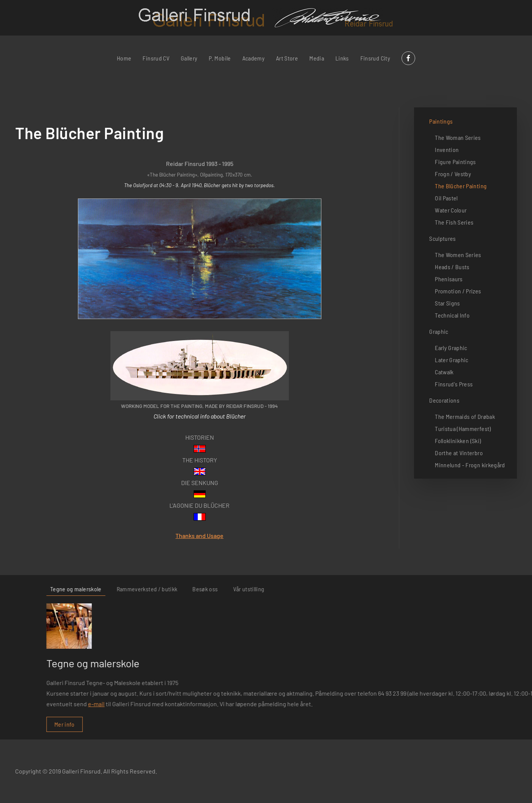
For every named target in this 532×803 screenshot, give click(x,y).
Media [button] (317, 58)
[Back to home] (266, 18)
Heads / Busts (452, 267)
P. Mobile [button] (220, 58)
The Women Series (458, 255)
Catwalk (444, 372)
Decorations (444, 400)
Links (342, 58)
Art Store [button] (287, 58)
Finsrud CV (156, 58)
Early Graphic (451, 348)
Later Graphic (452, 360)
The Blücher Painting (461, 186)
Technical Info (452, 315)
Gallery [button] (189, 58)
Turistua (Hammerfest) (463, 429)
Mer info (357, 724)
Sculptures (443, 238)
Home (124, 58)
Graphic (439, 331)
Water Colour (451, 210)
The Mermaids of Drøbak (465, 416)
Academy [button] (254, 58)
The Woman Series (458, 137)
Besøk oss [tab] (497, 589)
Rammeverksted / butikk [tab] (439, 589)
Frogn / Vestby (453, 174)
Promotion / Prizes (458, 291)
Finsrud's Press (454, 384)
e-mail (389, 704)
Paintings (441, 121)
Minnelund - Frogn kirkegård (470, 465)
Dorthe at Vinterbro (459, 453)
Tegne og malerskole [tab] (368, 589)
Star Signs (447, 303)
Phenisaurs (449, 279)
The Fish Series (454, 222)
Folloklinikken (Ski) (458, 441)
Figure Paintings (455, 162)
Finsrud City (375, 58)
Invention (447, 150)
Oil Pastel (446, 198)
